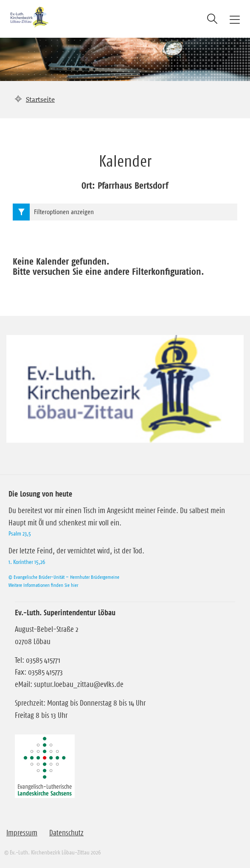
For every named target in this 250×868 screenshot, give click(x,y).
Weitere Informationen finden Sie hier (43, 585)
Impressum (22, 833)
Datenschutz (66, 833)
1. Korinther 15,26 (27, 562)
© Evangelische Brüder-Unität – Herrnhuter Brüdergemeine (64, 577)
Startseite (40, 99)
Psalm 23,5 (20, 533)
